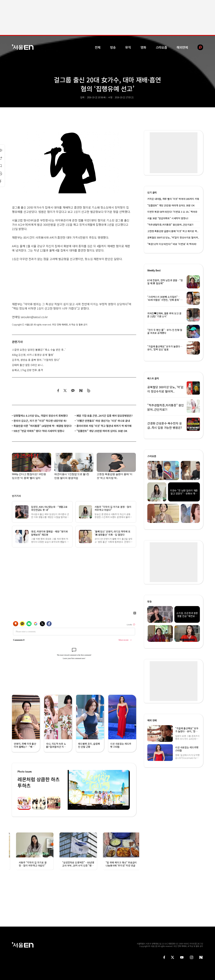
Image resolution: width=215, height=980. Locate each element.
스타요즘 (161, 47)
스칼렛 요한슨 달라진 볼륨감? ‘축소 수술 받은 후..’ (39, 350)
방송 (113, 47)
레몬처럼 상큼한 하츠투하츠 (39, 782)
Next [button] (127, 790)
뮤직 (128, 47)
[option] (99, 790)
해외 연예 (152, 720)
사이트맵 (193, 944)
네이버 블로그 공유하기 (81, 391)
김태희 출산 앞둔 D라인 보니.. (28, 365)
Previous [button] (71, 790)
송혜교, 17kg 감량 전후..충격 (27, 370)
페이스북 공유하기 (58, 391)
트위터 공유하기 (65, 391)
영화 (143, 47)
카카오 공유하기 (73, 391)
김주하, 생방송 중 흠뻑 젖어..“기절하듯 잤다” (36, 360)
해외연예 (182, 47)
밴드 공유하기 (89, 391)
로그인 (200, 944)
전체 (98, 47)
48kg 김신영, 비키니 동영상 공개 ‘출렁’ (33, 355)
